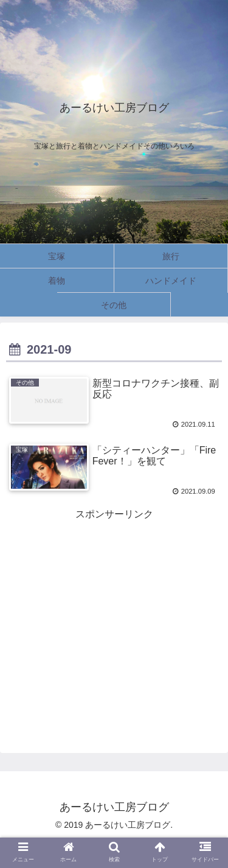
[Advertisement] (114, 609)
